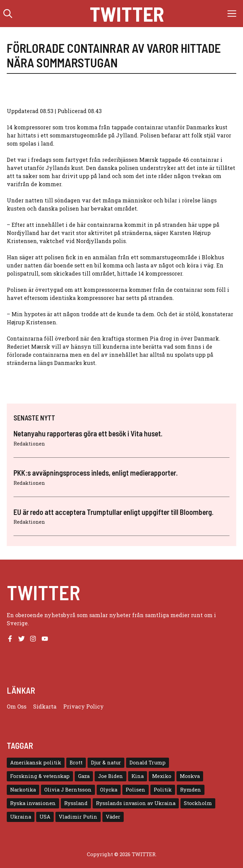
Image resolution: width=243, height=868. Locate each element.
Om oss (17, 706)
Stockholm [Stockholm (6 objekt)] (198, 803)
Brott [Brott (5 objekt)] (76, 763)
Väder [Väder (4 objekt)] (113, 817)
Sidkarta (45, 706)
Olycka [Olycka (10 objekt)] (109, 790)
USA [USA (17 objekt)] (45, 817)
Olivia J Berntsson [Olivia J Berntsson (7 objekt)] (68, 790)
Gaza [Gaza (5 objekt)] (84, 776)
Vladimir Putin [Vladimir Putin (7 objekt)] (78, 817)
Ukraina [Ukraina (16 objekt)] (21, 817)
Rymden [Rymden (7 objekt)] (191, 790)
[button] (8, 14)
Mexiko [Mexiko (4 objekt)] (162, 776)
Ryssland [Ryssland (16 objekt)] (76, 803)
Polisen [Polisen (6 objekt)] (136, 790)
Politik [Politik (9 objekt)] (163, 790)
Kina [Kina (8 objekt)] (138, 776)
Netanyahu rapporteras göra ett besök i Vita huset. (88, 433)
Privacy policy (83, 706)
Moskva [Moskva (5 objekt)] (190, 776)
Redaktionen (29, 444)
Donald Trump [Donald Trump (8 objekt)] (148, 763)
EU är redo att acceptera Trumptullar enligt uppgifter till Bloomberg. (114, 512)
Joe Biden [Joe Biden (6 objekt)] (111, 776)
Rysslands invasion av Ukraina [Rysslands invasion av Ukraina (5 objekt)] (136, 803)
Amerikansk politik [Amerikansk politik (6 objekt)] (36, 763)
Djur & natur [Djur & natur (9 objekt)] (106, 763)
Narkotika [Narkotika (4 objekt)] (23, 790)
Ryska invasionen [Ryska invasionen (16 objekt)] (33, 803)
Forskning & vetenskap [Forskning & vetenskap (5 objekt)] (40, 776)
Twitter (127, 14)
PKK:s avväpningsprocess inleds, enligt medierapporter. (96, 473)
